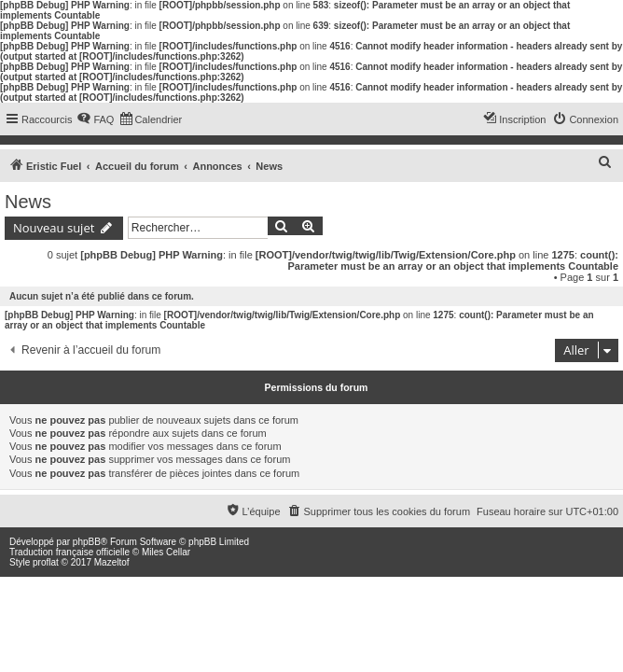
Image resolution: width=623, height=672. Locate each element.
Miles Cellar (166, 552)
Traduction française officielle (69, 552)
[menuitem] (95, 119)
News (28, 202)
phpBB (87, 542)
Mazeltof (112, 562)
